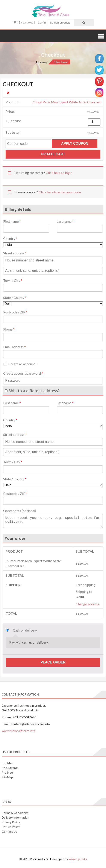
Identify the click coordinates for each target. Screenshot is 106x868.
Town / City (13, 280)
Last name (65, 221)
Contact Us (9, 832)
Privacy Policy (11, 822)
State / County (15, 297)
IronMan (7, 763)
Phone (9, 329)
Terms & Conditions (15, 813)
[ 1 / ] (24, 22)
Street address (15, 253)
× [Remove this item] (8, 93)
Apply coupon (75, 143)
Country (10, 238)
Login (42, 22)
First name (12, 221)
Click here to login (59, 173)
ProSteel (8, 772)
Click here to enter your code (60, 192)
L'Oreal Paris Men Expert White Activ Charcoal (66, 102)
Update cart (53, 154)
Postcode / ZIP (15, 312)
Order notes (20, 511)
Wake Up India (78, 859)
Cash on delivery (25, 630)
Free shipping (86, 585)
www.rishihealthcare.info (18, 731)
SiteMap (7, 777)
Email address (14, 347)
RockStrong (10, 768)
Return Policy (11, 827)
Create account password (23, 373)
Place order (53, 662)
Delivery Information (15, 817)
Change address (87, 604)
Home (41, 62)
